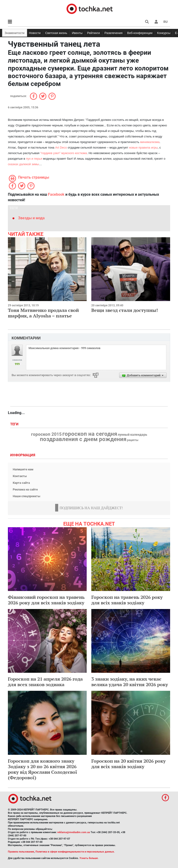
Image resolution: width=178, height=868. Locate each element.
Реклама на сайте (25, 489)
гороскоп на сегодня (90, 434)
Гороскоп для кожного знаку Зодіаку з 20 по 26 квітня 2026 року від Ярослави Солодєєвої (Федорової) (43, 769)
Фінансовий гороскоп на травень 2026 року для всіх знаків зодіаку (46, 600)
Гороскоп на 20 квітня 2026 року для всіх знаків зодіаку (129, 764)
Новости (35, 33)
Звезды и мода (31, 218)
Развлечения (114, 33)
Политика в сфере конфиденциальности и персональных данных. (75, 852)
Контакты (20, 476)
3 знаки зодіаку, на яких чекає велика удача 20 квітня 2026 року (130, 682)
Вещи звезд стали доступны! (125, 310)
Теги (15, 424)
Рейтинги (94, 33)
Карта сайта (21, 483)
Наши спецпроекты (27, 496)
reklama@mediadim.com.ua (74, 832)
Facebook (56, 194)
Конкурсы (164, 33)
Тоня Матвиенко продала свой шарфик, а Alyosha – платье (43, 313)
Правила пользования (21, 852)
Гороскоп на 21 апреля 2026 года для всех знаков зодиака (45, 682)
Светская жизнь (56, 33)
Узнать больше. (89, 858)
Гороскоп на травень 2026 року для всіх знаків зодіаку (127, 600)
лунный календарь (132, 435)
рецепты (133, 440)
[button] (156, 22)
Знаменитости (15, 33)
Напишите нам (23, 469)
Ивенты (77, 33)
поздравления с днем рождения (83, 439)
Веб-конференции (140, 33)
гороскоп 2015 (46, 434)
